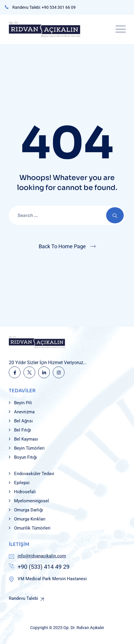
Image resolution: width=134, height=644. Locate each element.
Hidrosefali (25, 492)
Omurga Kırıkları (30, 519)
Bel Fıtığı (23, 430)
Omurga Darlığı (29, 510)
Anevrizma (24, 412)
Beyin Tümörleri (29, 448)
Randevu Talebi (23, 598)
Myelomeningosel (32, 501)
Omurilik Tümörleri (32, 528)
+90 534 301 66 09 (59, 7)
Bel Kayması (26, 439)
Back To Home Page (62, 246)
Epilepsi (22, 483)
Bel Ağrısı (23, 421)
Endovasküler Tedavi (34, 474)
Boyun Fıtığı (26, 457)
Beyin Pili (23, 403)
